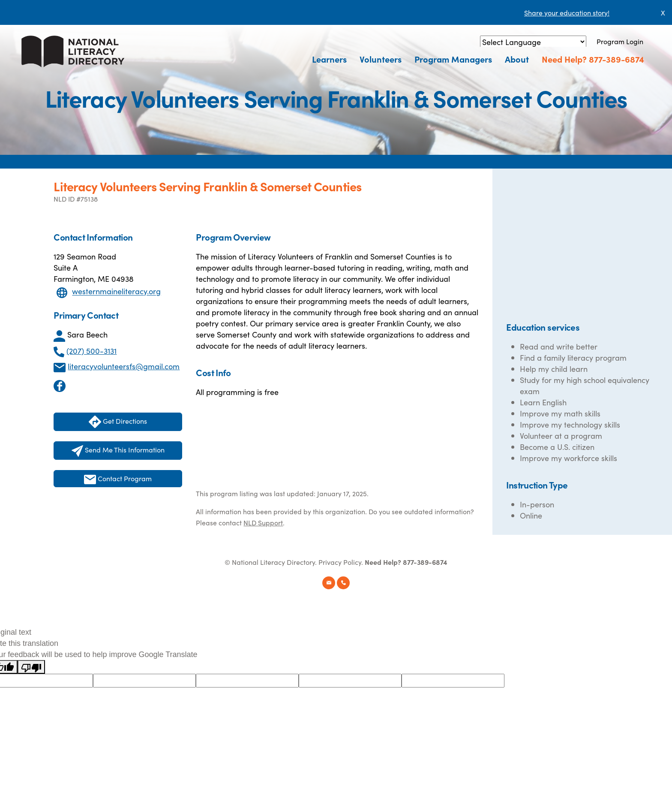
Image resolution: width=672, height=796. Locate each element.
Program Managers (453, 59)
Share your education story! (567, 12)
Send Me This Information (118, 451)
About (517, 59)
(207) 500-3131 (91, 351)
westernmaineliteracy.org (116, 291)
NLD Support (263, 522)
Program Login (620, 41)
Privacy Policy (340, 562)
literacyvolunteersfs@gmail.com (124, 366)
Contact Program (118, 479)
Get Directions (118, 422)
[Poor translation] (31, 667)
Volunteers (381, 59)
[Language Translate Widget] (533, 42)
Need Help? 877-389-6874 (593, 59)
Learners (329, 59)
